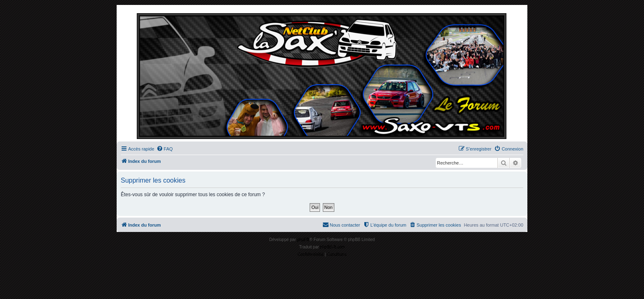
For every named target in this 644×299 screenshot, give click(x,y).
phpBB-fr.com (332, 247)
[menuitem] (165, 149)
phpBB (303, 240)
